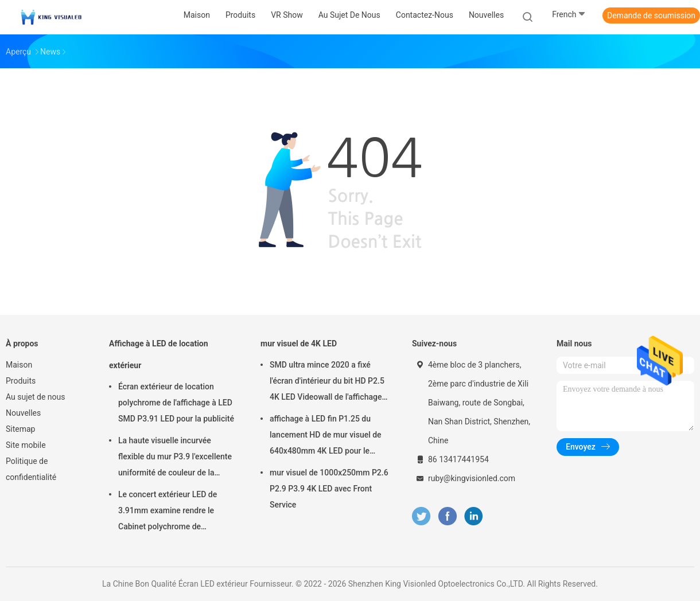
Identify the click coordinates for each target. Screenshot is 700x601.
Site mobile (26, 445)
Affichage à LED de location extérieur (159, 354)
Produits (21, 381)
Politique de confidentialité (31, 469)
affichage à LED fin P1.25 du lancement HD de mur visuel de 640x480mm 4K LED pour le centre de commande (326, 436)
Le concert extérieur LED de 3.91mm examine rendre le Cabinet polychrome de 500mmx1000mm (168, 512)
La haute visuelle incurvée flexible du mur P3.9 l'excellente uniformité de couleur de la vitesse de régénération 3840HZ (176, 458)
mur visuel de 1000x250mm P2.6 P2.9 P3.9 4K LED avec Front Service (329, 489)
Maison (19, 365)
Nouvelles (23, 413)
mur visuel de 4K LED (299, 344)
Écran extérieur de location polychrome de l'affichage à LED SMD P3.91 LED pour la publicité (176, 403)
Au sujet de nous (35, 397)
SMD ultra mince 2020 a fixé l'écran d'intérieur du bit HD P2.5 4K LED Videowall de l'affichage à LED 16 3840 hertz (329, 383)
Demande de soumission (651, 15)
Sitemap (20, 429)
